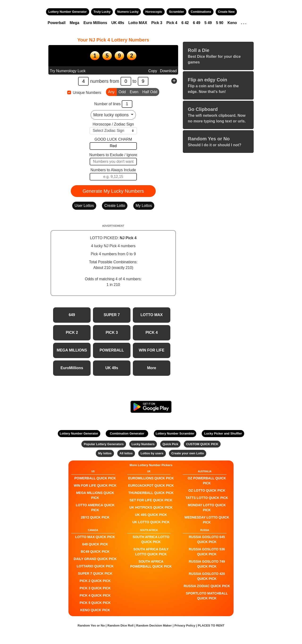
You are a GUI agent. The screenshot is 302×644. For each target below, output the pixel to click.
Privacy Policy (185, 625)
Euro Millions (95, 23)
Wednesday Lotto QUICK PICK (207, 520)
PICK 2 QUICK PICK (95, 581)
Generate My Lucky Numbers (113, 191)
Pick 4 (172, 23)
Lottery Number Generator (68, 12)
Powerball (57, 23)
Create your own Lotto (188, 453)
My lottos (105, 453)
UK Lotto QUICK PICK (151, 522)
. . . (244, 23)
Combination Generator (127, 433)
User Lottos (84, 206)
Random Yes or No (91, 625)
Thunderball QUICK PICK (151, 493)
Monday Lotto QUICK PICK (207, 508)
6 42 (185, 23)
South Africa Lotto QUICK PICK (151, 539)
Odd (122, 92)
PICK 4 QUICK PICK (95, 595)
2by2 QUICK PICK (95, 517)
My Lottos (144, 206)
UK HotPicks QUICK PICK (151, 507)
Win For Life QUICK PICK (95, 485)
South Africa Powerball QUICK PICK (151, 564)
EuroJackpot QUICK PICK (151, 485)
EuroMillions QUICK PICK (151, 478)
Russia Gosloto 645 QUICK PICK (207, 539)
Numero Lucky (128, 12)
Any (111, 92)
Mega (74, 23)
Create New (226, 12)
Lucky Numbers (143, 444)
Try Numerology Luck (68, 71)
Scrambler (176, 12)
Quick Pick (170, 444)
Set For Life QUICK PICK (151, 500)
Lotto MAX (138, 23)
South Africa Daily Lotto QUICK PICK (151, 552)
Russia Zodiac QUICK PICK (207, 586)
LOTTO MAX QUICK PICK (95, 537)
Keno (232, 23)
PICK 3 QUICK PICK (95, 588)
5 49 (208, 23)
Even (134, 92)
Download (168, 71)
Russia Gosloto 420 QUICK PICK (207, 576)
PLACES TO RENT (211, 625)
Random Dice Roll (121, 625)
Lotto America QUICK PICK (95, 508)
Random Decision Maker (154, 625)
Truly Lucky (102, 12)
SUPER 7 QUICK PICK (95, 573)
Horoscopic (154, 12)
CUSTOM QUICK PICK (202, 444)
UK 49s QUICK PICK (151, 515)
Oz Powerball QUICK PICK (207, 481)
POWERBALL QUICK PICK (95, 478)
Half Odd (150, 92)
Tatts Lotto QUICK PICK (207, 498)
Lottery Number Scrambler (175, 433)
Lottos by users (152, 453)
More (151, 368)
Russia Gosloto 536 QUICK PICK (207, 552)
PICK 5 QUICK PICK (95, 603)
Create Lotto (115, 206)
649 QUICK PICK (95, 544)
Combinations (201, 12)
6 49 (197, 23)
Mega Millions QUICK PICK (95, 495)
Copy (153, 71)
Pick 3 (157, 23)
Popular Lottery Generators (104, 444)
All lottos (126, 453)
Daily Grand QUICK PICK (95, 559)
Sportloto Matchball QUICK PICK (207, 596)
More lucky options (111, 115)
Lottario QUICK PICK (95, 566)
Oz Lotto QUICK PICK (207, 490)
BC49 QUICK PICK (95, 552)
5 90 (220, 23)
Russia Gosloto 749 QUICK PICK (207, 564)
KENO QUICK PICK (95, 610)
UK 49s (118, 23)
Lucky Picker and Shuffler (223, 433)
